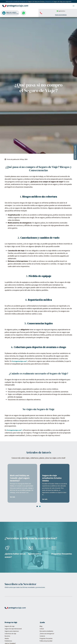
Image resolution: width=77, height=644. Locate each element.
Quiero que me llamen (61, 15)
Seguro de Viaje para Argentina (62, 1)
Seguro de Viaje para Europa (36, 1)
